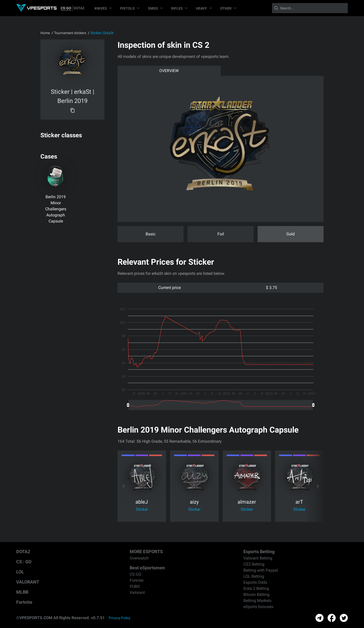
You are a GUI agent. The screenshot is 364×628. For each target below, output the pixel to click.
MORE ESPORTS (146, 552)
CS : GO (24, 562)
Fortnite (24, 602)
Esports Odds (255, 582)
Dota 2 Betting (256, 588)
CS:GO (66, 8)
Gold (291, 234)
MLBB (22, 592)
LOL (20, 572)
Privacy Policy (120, 618)
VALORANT (28, 582)
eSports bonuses (258, 607)
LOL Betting (254, 576)
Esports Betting (259, 552)
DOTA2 (79, 8)
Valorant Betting (258, 558)
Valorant (137, 592)
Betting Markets (257, 601)
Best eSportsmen (147, 568)
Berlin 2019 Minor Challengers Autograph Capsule (56, 209)
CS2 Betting (254, 564)
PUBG (135, 586)
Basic (151, 234)
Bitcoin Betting (256, 595)
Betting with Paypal (261, 570)
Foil (221, 234)
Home (45, 33)
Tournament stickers (70, 33)
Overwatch (139, 558)
